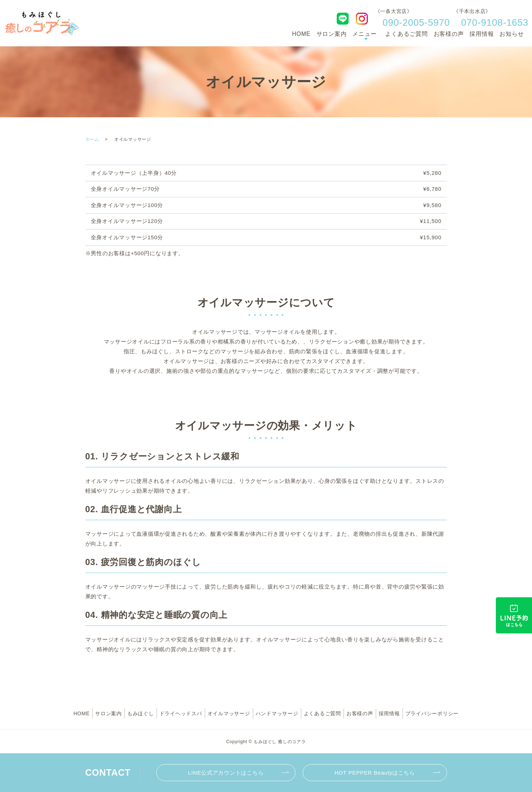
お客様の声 (449, 34)
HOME (301, 34)
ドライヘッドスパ (181, 713)
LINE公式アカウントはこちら (226, 773)
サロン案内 (332, 34)
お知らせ (512, 34)
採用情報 (482, 34)
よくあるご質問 (406, 34)
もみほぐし (141, 713)
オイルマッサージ (229, 713)
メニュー (364, 34)
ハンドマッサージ (277, 713)
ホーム (92, 139)
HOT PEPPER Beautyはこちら (375, 773)
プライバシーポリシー (432, 713)
